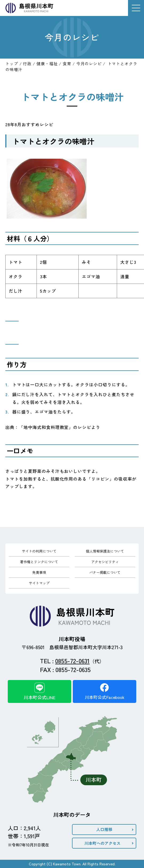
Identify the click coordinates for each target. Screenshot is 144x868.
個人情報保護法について (105, 551)
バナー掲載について (105, 572)
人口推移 (104, 829)
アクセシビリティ (105, 562)
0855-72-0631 (72, 661)
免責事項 (39, 572)
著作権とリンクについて (39, 562)
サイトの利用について (39, 551)
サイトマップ (39, 583)
